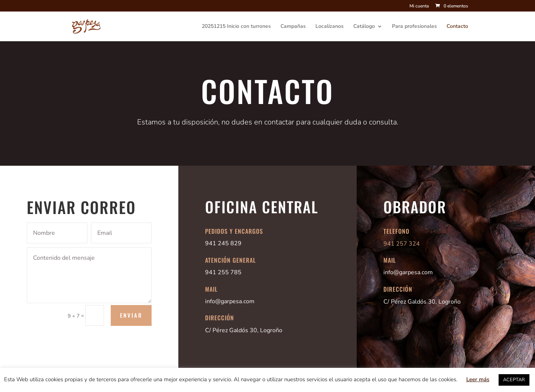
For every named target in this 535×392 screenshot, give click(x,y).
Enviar (131, 315)
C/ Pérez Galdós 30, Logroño (244, 330)
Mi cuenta (419, 6)
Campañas (293, 27)
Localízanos (330, 27)
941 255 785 (223, 272)
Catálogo (364, 27)
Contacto (457, 27)
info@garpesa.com (230, 301)
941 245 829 (223, 243)
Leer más (478, 379)
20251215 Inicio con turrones (236, 27)
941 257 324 (402, 244)
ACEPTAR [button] (514, 380)
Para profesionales (414, 27)
